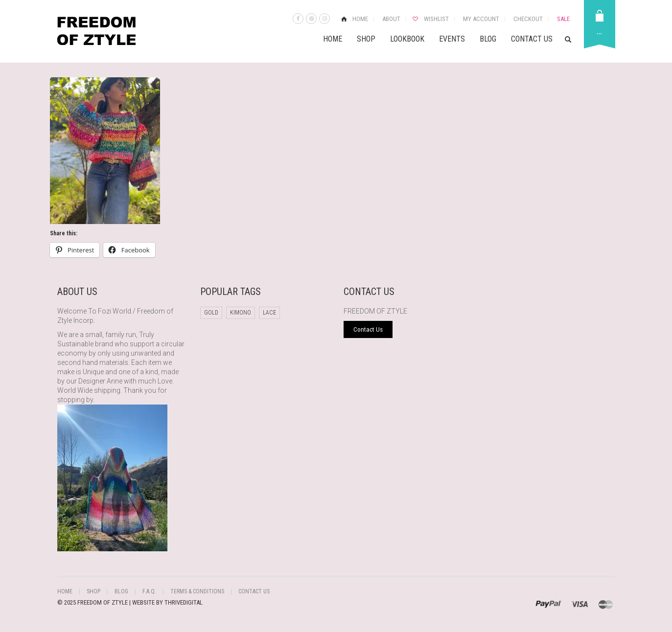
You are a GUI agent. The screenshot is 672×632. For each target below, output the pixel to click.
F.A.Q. (149, 591)
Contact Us (532, 39)
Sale (563, 19)
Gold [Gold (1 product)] (211, 313)
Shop (366, 39)
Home (360, 19)
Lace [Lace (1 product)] (269, 313)
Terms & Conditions (197, 591)
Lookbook (407, 39)
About (391, 19)
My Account (481, 19)
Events (452, 39)
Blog (488, 39)
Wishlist (436, 19)
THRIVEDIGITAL (184, 602)
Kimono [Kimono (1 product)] (241, 313)
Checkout (528, 19)
